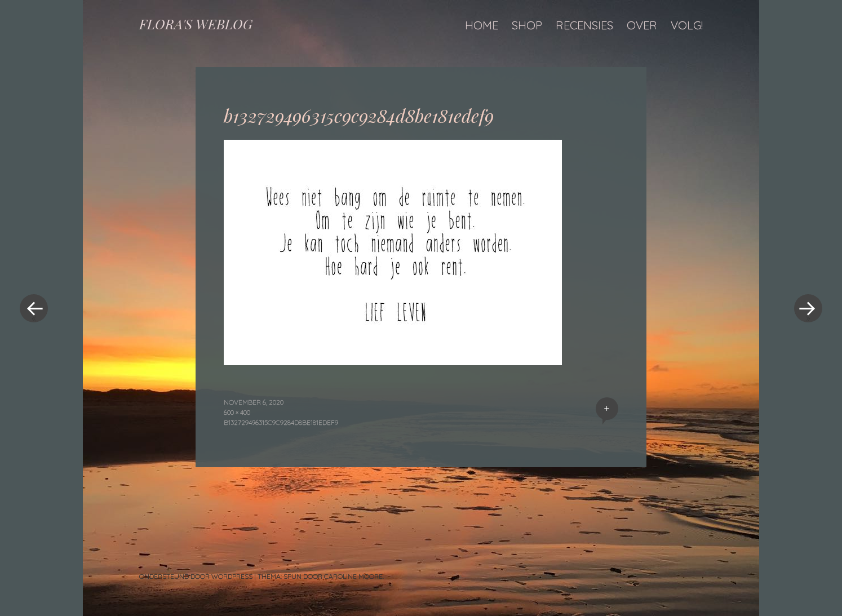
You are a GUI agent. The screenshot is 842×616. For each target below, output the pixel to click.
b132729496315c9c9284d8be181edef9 (281, 422)
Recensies (584, 25)
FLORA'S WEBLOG (196, 24)
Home (482, 25)
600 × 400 (237, 412)
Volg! (687, 25)
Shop (527, 25)
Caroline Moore (353, 576)
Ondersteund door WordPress (196, 576)
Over (642, 25)
